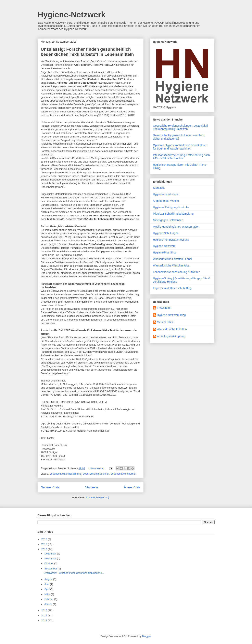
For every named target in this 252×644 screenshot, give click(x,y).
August (49, 579)
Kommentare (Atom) (98, 497)
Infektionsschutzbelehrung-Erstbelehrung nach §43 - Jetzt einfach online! (181, 157)
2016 (45, 549)
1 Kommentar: (97, 468)
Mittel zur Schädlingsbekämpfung (173, 214)
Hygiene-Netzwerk (72, 15)
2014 (45, 615)
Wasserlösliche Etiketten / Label (172, 259)
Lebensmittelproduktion (96, 474)
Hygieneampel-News (166, 194)
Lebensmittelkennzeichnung (66, 474)
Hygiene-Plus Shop (165, 252)
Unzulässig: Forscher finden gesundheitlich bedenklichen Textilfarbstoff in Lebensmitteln (87, 52)
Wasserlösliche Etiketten (172, 329)
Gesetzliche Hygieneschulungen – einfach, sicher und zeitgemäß (179, 137)
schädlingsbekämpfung (171, 336)
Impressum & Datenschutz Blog (172, 288)
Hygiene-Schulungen (166, 233)
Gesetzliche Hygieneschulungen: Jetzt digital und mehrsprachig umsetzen (180, 127)
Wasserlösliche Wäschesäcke (171, 265)
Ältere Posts (132, 487)
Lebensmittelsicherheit (124, 474)
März (48, 594)
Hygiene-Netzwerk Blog (171, 315)
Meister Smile (165, 322)
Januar (49, 604)
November (51, 558)
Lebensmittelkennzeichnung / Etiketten (177, 272)
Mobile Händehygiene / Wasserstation (176, 227)
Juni (47, 584)
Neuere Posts (50, 487)
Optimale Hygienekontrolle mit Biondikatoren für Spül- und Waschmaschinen (180, 147)
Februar (49, 599)
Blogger (146, 636)
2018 (45, 539)
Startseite (92, 487)
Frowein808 (164, 308)
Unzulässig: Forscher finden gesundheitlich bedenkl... (74, 573)
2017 (45, 544)
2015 (45, 610)
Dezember (51, 554)
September (51, 569)
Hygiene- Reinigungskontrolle (171, 207)
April (47, 589)
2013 (45, 620)
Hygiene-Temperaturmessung (171, 240)
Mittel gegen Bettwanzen (168, 220)
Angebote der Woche (166, 201)
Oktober (49, 563)
